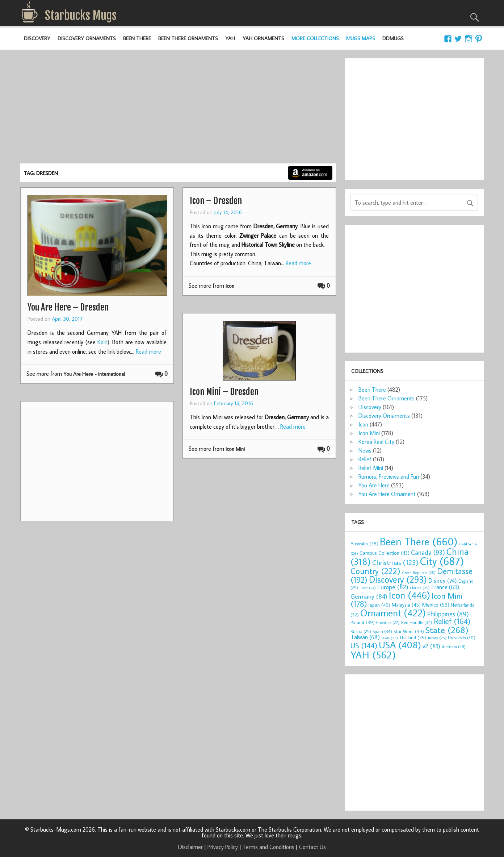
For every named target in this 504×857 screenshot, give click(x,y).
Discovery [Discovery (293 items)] (398, 579)
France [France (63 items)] (445, 587)
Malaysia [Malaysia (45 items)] (406, 605)
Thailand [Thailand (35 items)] (413, 637)
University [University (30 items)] (462, 638)
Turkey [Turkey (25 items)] (437, 638)
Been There (137, 38)
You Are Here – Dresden (68, 307)
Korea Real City (376, 442)
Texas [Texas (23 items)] (390, 638)
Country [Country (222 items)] (375, 571)
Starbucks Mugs (81, 16)
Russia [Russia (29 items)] (361, 631)
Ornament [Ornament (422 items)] (393, 613)
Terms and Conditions (268, 847)
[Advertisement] (178, 109)
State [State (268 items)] (447, 630)
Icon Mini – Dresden (224, 392)
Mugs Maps (361, 38)
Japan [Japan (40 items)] (379, 605)
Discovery (37, 38)
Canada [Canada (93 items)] (428, 552)
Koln (102, 342)
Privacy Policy (223, 847)
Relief (365, 459)
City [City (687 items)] (442, 561)
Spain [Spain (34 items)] (382, 631)
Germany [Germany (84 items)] (369, 596)
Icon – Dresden (216, 201)
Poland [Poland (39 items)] (363, 622)
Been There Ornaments (188, 38)
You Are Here (374, 485)
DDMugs (393, 38)
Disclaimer (190, 847)
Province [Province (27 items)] (388, 622)
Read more (148, 351)
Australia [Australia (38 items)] (364, 544)
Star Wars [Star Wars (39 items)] (409, 631)
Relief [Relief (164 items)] (452, 621)
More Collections (315, 38)
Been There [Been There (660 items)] (419, 541)
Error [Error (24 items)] (368, 588)
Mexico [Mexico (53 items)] (436, 604)
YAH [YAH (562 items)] (373, 655)
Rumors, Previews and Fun (389, 477)
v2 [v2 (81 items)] (431, 646)
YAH (230, 38)
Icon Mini (235, 449)
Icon (230, 286)
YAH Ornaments (263, 38)
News (365, 450)
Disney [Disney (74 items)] (443, 580)
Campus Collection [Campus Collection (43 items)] (385, 553)
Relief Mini (371, 468)
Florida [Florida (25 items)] (420, 588)
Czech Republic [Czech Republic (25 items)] (419, 573)
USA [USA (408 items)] (400, 645)
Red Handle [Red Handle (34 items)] (417, 622)
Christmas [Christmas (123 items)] (395, 562)
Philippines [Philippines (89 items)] (448, 614)
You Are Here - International (94, 374)
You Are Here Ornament (387, 494)
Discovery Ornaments (87, 38)
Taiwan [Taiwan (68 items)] (365, 637)
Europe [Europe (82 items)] (393, 587)
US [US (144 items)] (364, 646)
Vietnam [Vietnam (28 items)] (454, 647)
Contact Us (312, 847)
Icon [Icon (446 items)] (409, 595)
